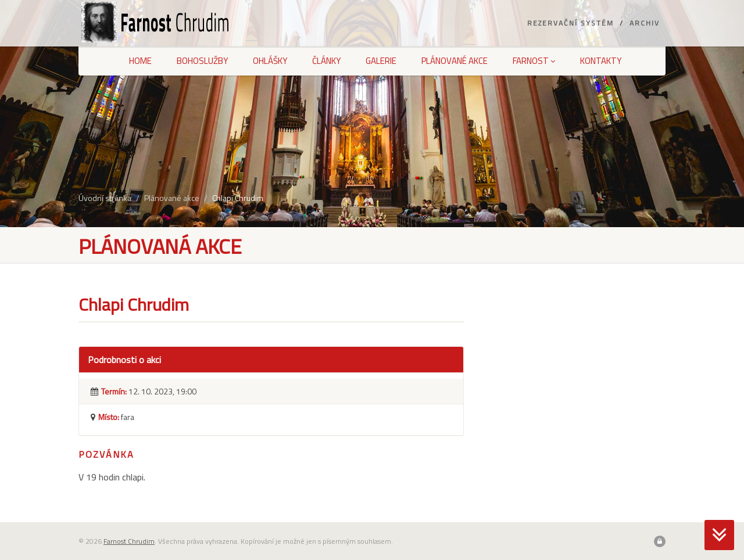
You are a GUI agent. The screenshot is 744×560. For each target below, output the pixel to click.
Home (140, 61)
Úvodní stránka (105, 198)
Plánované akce (455, 61)
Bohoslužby (202, 61)
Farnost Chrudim (129, 541)
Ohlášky (270, 61)
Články (326, 61)
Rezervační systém (570, 23)
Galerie (381, 61)
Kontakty (601, 61)
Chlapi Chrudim (238, 198)
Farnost (534, 61)
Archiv (645, 23)
